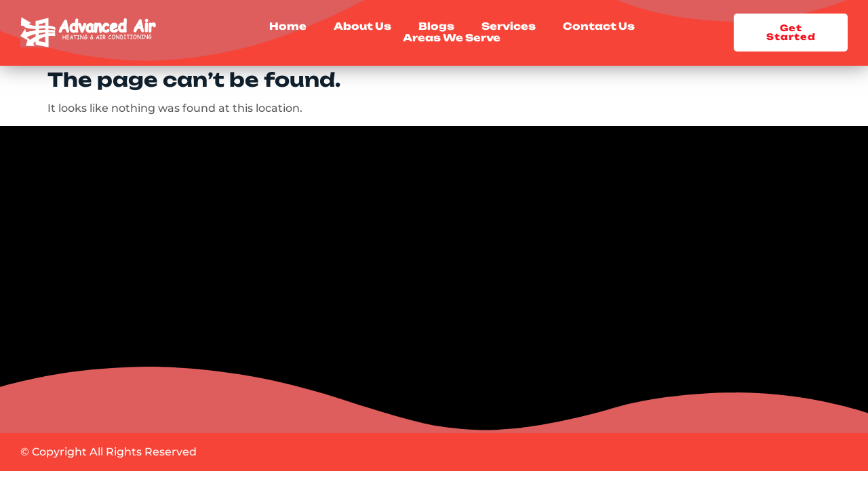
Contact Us (599, 27)
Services (509, 27)
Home (288, 27)
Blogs (436, 27)
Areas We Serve (452, 38)
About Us (362, 27)
